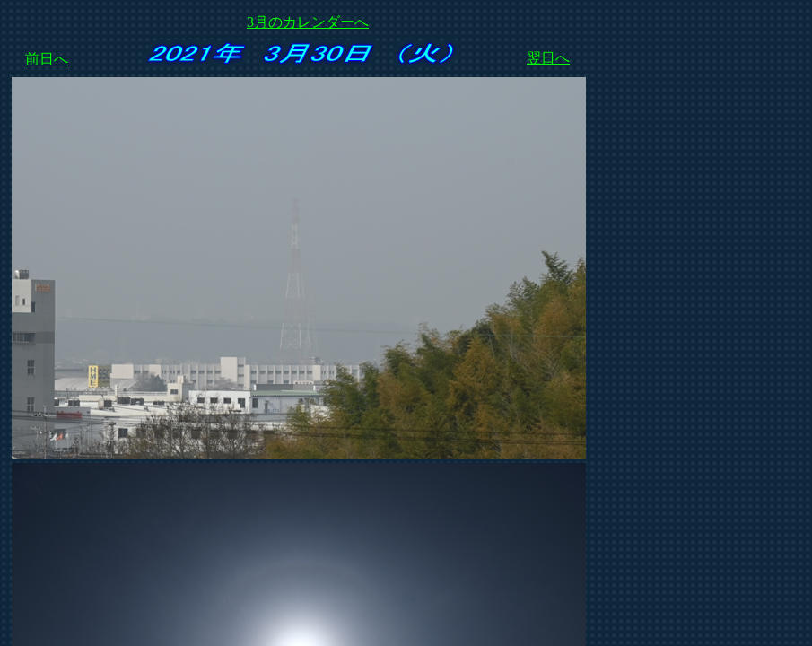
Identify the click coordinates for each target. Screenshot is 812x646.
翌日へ (548, 58)
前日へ (47, 59)
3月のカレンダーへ (308, 22)
